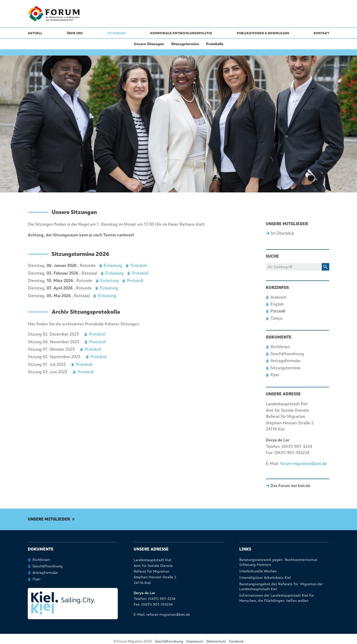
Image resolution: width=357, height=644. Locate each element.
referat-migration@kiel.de (168, 614)
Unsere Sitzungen (149, 44)
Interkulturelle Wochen (258, 571)
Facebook (236, 641)
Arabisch (278, 297)
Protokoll (139, 265)
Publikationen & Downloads (263, 33)
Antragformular (45, 573)
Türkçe (277, 318)
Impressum (195, 641)
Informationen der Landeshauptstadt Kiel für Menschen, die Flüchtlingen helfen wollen (277, 598)
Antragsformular (286, 361)
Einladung (113, 265)
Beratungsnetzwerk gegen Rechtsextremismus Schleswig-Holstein (278, 562)
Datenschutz (216, 641)
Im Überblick (282, 233)
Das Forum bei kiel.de (290, 486)
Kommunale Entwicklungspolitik (181, 33)
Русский (278, 311)
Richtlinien (280, 347)
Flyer (275, 375)
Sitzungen (116, 33)
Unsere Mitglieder (49, 519)
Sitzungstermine (185, 44)
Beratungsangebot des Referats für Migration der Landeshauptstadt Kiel (281, 586)
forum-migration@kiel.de (303, 464)
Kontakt (321, 33)
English (277, 304)
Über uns (75, 33)
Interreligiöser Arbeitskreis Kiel (265, 578)
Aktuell (35, 33)
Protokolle (215, 44)
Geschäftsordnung (287, 354)
